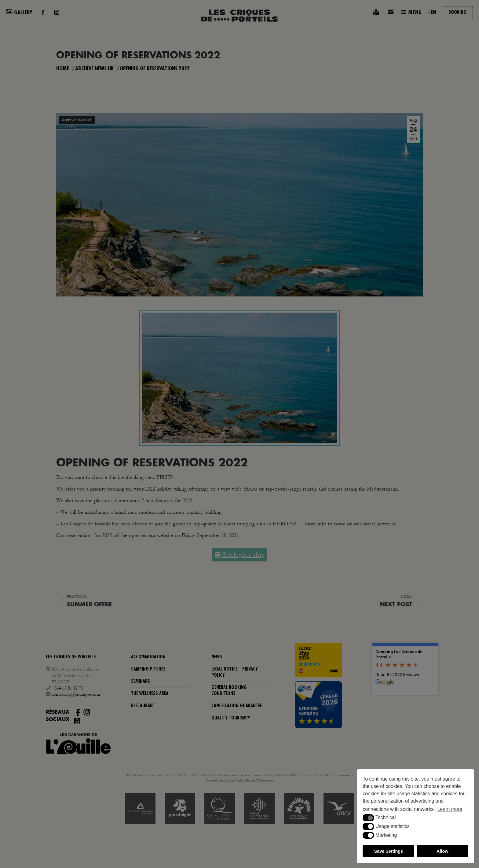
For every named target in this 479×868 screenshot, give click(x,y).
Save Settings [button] (389, 851)
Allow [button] (442, 851)
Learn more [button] (450, 809)
